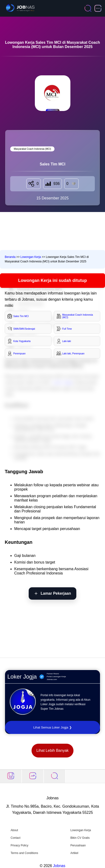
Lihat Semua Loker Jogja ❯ (52, 727)
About (14, 830)
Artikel (74, 853)
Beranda (10, 257)
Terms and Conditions (24, 853)
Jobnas (59, 866)
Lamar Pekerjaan (56, 593)
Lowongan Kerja (31, 257)
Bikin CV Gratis (80, 838)
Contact (16, 838)
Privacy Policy (20, 845)
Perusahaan (78, 845)
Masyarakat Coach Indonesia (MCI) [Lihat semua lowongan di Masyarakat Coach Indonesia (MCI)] (32, 149)
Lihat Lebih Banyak (52, 750)
